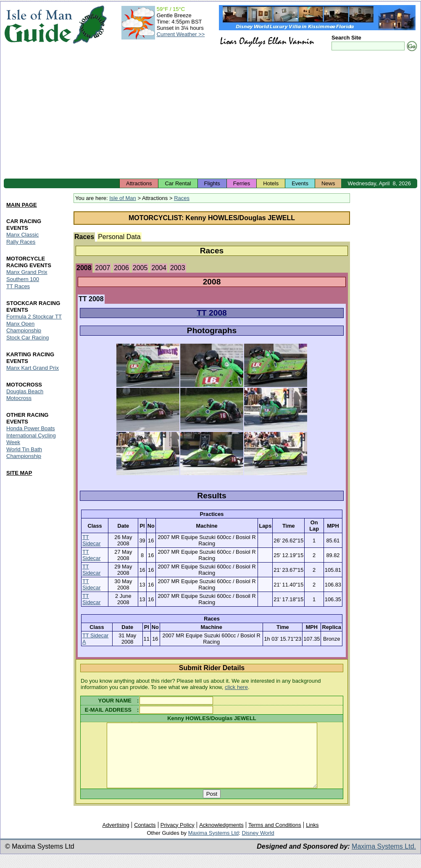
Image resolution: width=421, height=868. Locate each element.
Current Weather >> (181, 34)
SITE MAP (19, 473)
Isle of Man (123, 198)
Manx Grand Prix (27, 272)
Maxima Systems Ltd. (384, 859)
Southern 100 (23, 280)
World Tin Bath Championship (24, 453)
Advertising (116, 838)
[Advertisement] (210, 116)
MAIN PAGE (22, 205)
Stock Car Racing (28, 338)
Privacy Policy (178, 838)
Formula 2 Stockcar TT (34, 317)
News (328, 183)
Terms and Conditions (275, 838)
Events (300, 183)
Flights (212, 183)
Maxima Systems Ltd (214, 846)
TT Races (18, 287)
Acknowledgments (221, 838)
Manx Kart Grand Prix (33, 368)
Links (312, 838)
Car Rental (178, 183)
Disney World (258, 846)
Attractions (139, 183)
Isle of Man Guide (38, 25)
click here (236, 687)
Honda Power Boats (31, 428)
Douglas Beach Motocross (25, 395)
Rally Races (21, 242)
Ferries (242, 183)
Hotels (271, 183)
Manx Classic (22, 235)
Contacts (145, 838)
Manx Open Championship (24, 327)
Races (182, 198)
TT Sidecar (91, 540)
